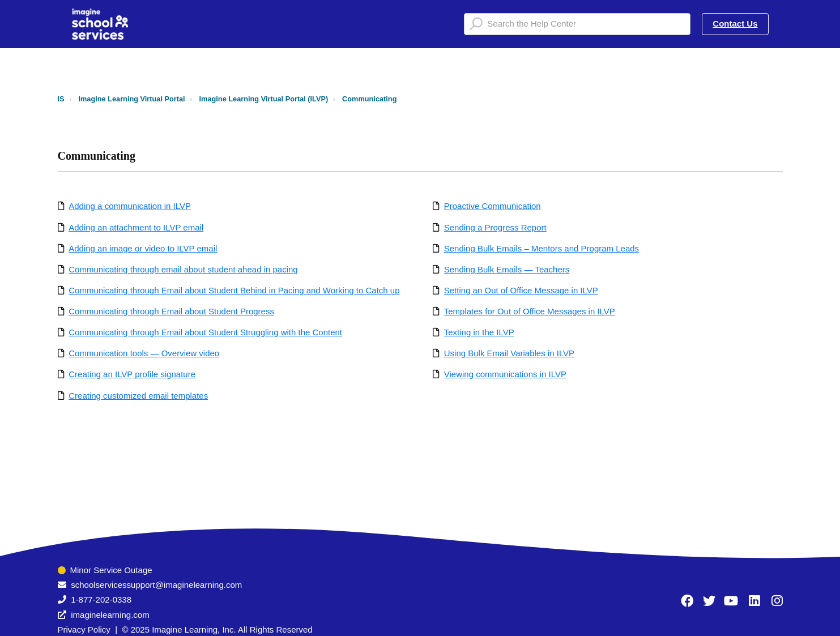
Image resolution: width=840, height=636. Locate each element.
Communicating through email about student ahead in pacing (183, 269)
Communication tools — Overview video (144, 353)
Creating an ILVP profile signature (132, 374)
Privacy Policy (84, 629)
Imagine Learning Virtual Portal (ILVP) (264, 99)
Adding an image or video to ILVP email (143, 248)
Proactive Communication (493, 206)
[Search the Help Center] (577, 24)
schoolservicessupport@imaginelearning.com (156, 585)
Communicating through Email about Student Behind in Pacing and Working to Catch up (234, 290)
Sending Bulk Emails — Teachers (507, 269)
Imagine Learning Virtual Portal (131, 99)
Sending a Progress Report (495, 227)
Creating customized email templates (138, 396)
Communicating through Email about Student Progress (171, 311)
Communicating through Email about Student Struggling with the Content (205, 332)
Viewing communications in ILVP (505, 374)
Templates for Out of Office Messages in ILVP (530, 311)
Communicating (369, 99)
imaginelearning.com (110, 615)
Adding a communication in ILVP (130, 206)
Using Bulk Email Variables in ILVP (509, 353)
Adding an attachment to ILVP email (136, 227)
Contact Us (735, 24)
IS (61, 99)
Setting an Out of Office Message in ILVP (521, 290)
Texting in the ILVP (479, 332)
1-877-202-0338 (101, 599)
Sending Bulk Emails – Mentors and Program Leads (541, 248)
